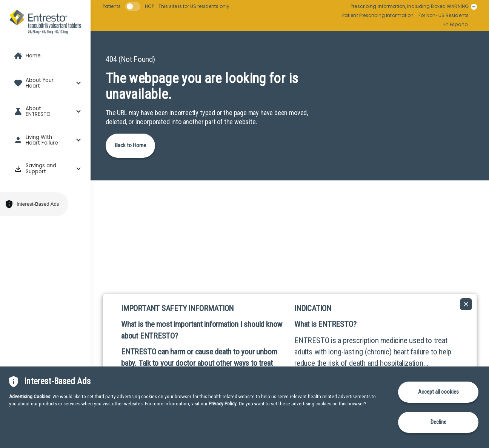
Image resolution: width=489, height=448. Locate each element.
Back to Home (130, 145)
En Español (456, 25)
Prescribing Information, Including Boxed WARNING (410, 6)
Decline (438, 422)
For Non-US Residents (444, 15)
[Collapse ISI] (466, 304)
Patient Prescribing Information (378, 15)
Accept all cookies (438, 392)
